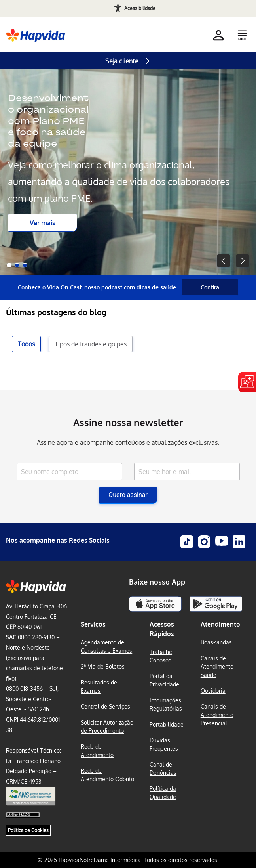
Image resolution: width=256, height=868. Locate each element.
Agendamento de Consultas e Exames (106, 646)
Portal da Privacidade (164, 680)
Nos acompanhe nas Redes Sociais (58, 540)
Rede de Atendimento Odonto (107, 775)
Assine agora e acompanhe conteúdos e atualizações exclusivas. (128, 442)
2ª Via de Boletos (103, 666)
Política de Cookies (28, 830)
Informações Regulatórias (166, 704)
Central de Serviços (105, 706)
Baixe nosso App (157, 582)
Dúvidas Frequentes (164, 744)
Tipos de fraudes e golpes (91, 344)
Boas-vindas (216, 642)
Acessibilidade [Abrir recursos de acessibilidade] (140, 8)
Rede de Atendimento (97, 751)
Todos (26, 344)
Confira (210, 287)
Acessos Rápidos (162, 629)
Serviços (93, 624)
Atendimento (220, 624)
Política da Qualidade (163, 793)
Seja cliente (128, 61)
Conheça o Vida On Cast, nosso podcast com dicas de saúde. (98, 287)
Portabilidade (167, 724)
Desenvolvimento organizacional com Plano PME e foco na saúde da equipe (48, 121)
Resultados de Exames (99, 686)
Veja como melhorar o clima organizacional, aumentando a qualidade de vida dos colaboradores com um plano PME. (119, 181)
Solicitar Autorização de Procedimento (107, 727)
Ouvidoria (213, 691)
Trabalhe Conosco (161, 656)
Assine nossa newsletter (128, 422)
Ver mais (43, 223)
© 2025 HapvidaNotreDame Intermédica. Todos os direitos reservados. (128, 860)
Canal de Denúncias (163, 769)
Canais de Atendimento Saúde (217, 666)
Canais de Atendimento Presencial (217, 715)
